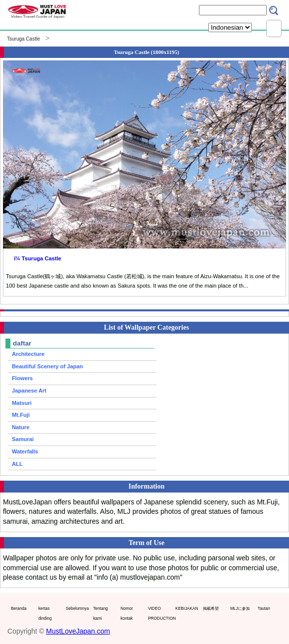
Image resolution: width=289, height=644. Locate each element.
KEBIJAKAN (187, 608)
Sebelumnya (77, 608)
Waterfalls (25, 451)
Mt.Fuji (21, 415)
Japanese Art (29, 391)
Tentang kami (100, 613)
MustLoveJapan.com (78, 631)
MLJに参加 (240, 608)
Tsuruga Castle (24, 39)
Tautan (264, 608)
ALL (17, 464)
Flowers (22, 378)
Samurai (23, 439)
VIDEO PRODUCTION (159, 613)
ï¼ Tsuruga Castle (38, 258)
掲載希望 (211, 608)
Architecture (28, 354)
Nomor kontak (127, 613)
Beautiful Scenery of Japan (48, 366)
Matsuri (22, 403)
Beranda (19, 608)
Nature (21, 427)
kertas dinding (45, 613)
